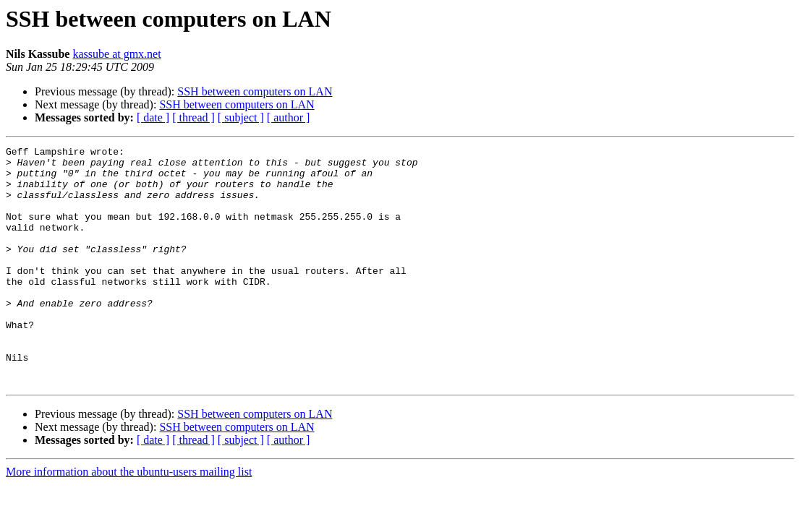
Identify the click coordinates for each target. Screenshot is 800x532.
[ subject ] (241, 117)
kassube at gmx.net (116, 54)
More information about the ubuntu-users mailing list (129, 519)
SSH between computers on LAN (255, 91)
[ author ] (289, 117)
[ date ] (153, 117)
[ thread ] (193, 117)
